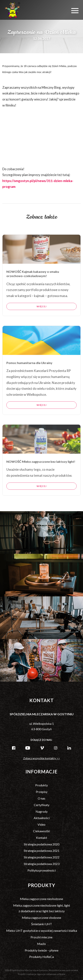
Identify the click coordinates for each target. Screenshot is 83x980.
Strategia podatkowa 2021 (42, 851)
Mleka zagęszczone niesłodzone (41, 899)
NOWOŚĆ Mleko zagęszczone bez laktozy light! (41, 474)
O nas (41, 798)
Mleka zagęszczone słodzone (41, 918)
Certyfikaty (42, 805)
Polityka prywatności (42, 870)
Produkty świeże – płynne (42, 950)
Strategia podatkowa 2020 (42, 844)
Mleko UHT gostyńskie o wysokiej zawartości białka (42, 931)
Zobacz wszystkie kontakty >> (42, 758)
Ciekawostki (41, 831)
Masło (41, 944)
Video (41, 824)
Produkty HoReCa (41, 957)
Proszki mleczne (41, 937)
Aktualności (42, 818)
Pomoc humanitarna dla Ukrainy (29, 376)
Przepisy (42, 792)
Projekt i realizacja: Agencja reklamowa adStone (42, 974)
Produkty (41, 785)
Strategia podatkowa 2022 (42, 857)
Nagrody (42, 811)
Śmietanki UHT (42, 924)
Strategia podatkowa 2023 (42, 864)
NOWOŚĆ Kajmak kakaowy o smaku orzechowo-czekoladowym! (33, 286)
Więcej (41, 319)
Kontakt (41, 838)
